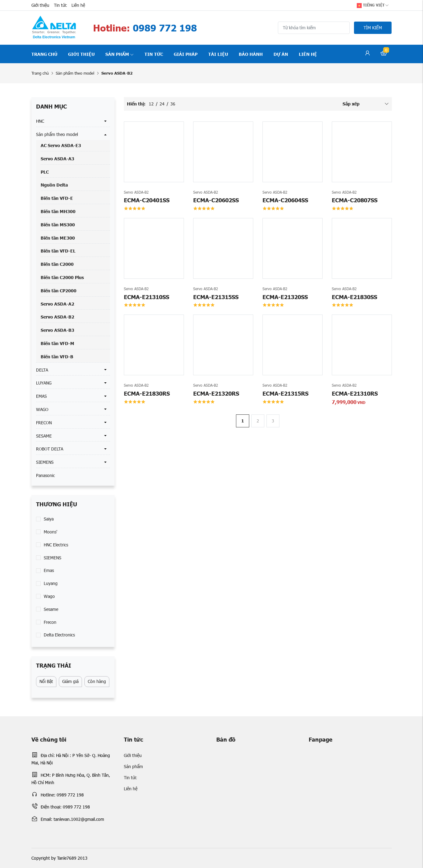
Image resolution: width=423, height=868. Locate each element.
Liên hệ (78, 5)
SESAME (44, 436)
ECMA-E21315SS (216, 297)
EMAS (41, 396)
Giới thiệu (40, 5)
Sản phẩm (120, 54)
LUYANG (44, 383)
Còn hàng (97, 681)
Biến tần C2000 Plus (62, 277)
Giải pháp (186, 54)
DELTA (42, 370)
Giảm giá (70, 681)
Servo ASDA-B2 (57, 317)
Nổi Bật (46, 681)
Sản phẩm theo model (75, 73)
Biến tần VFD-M (57, 343)
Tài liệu (218, 54)
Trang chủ (44, 54)
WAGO (42, 409)
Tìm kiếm (373, 28)
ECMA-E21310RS (355, 393)
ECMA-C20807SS (355, 200)
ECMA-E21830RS (147, 393)
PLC (45, 172)
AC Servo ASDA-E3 (61, 145)
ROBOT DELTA (50, 449)
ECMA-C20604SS (285, 200)
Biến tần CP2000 (59, 290)
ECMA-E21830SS (354, 297)
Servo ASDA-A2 (57, 304)
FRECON (44, 423)
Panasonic (45, 475)
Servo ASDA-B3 (57, 330)
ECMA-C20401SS (147, 200)
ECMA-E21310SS (146, 297)
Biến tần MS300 (58, 224)
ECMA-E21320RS (216, 393)
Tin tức (60, 5)
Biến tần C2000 (57, 264)
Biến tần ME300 (58, 238)
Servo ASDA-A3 (57, 158)
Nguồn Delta (54, 185)
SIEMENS (45, 462)
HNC (40, 121)
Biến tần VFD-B (57, 356)
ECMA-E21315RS (285, 393)
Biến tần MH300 (58, 211)
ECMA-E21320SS (285, 297)
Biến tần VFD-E (57, 198)
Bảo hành (251, 54)
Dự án (281, 54)
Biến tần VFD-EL (58, 251)
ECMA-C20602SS (216, 200)
